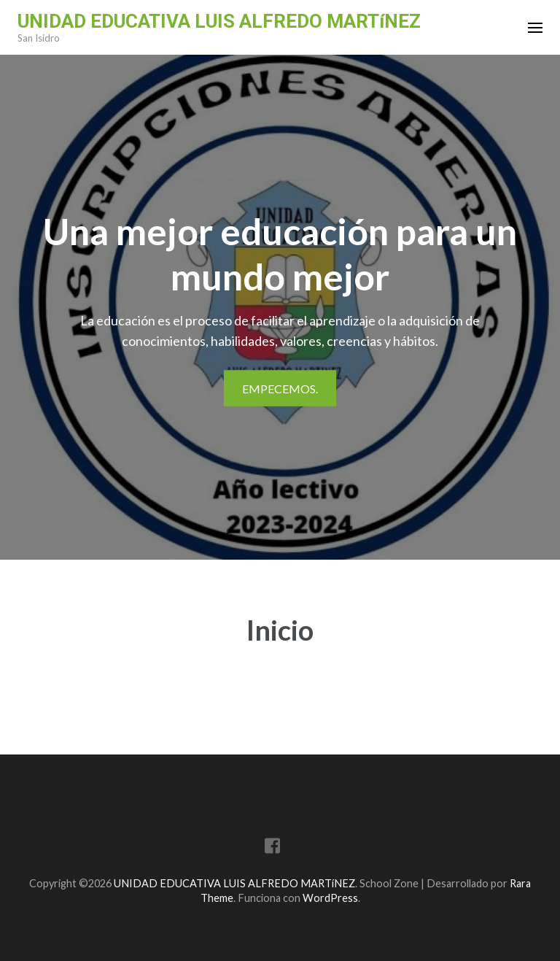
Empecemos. (280, 389)
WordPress (330, 898)
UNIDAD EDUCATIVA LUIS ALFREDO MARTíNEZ (219, 21)
